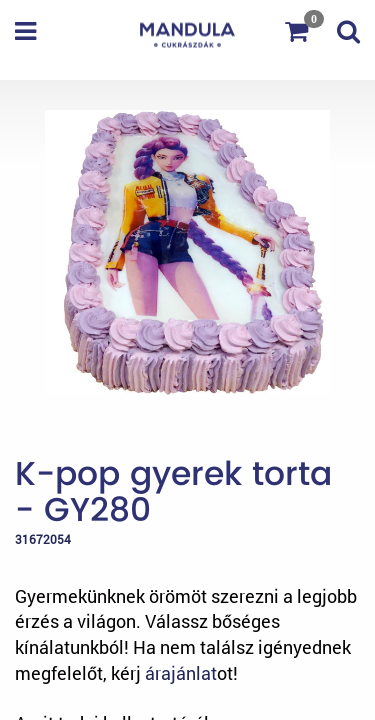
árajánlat (181, 673)
